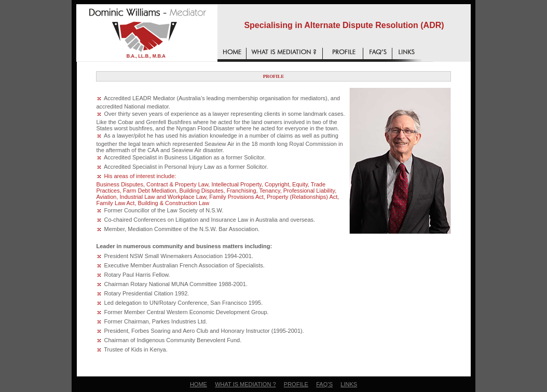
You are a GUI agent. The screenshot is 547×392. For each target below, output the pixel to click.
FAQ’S (324, 384)
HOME (199, 384)
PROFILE (296, 384)
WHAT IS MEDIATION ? (245, 384)
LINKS (349, 384)
